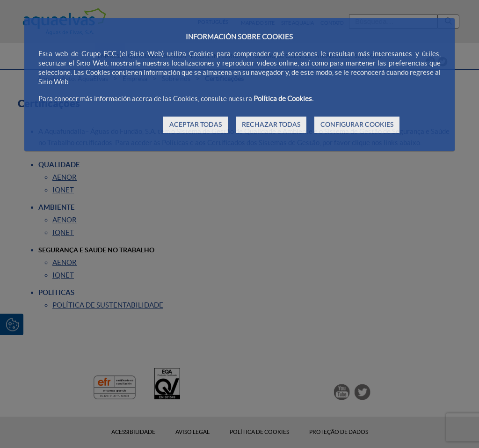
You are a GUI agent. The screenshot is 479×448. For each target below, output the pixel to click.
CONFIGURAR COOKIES (357, 125)
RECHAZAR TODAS (271, 125)
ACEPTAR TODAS (196, 125)
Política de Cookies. (283, 99)
